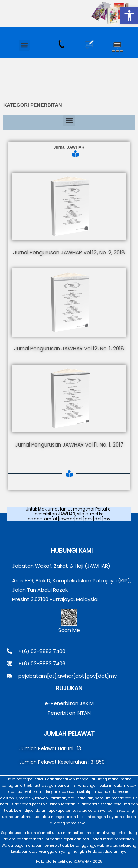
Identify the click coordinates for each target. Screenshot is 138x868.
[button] (129, 16)
